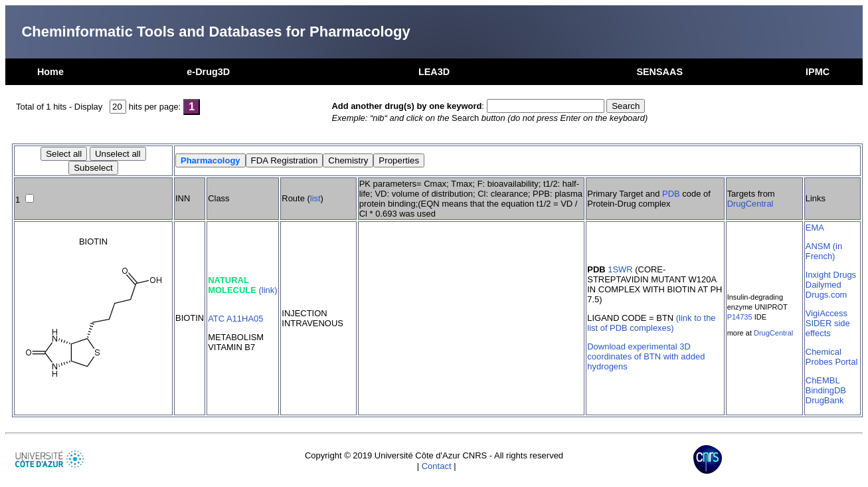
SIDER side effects (828, 328)
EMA (815, 228)
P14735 (740, 317)
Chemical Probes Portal (831, 357)
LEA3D (434, 72)
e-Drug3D (208, 72)
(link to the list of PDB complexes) (651, 323)
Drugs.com (826, 295)
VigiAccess (826, 313)
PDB (671, 194)
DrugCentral (750, 204)
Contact (437, 466)
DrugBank (825, 400)
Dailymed (824, 285)
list (315, 198)
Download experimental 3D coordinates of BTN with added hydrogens (646, 356)
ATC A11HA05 (235, 319)
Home (50, 72)
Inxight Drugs (831, 275)
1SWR (620, 269)
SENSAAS (659, 72)
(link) (268, 290)
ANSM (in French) (824, 251)
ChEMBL (823, 380)
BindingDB (826, 390)
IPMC (818, 72)
